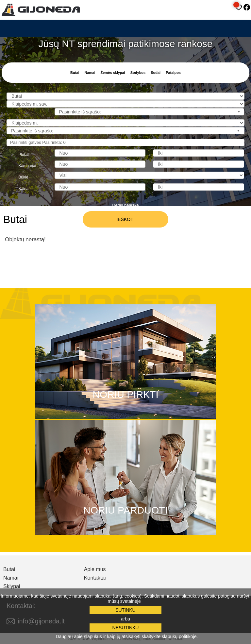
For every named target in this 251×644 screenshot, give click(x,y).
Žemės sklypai (113, 73)
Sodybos (138, 73)
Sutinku (125, 610)
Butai (75, 73)
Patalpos (173, 73)
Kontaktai (95, 578)
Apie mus (95, 569)
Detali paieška (125, 205)
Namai (90, 73)
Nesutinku (126, 628)
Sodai (156, 73)
